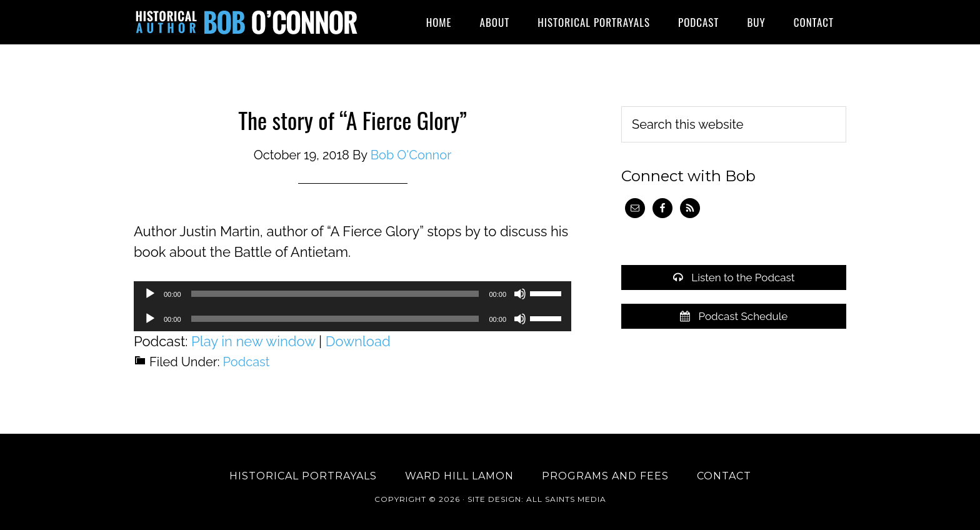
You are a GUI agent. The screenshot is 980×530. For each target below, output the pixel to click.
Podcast (247, 362)
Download (358, 341)
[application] (352, 294)
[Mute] (520, 294)
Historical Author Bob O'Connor (246, 22)
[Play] (150, 294)
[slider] (335, 294)
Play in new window (253, 341)
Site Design (494, 499)
